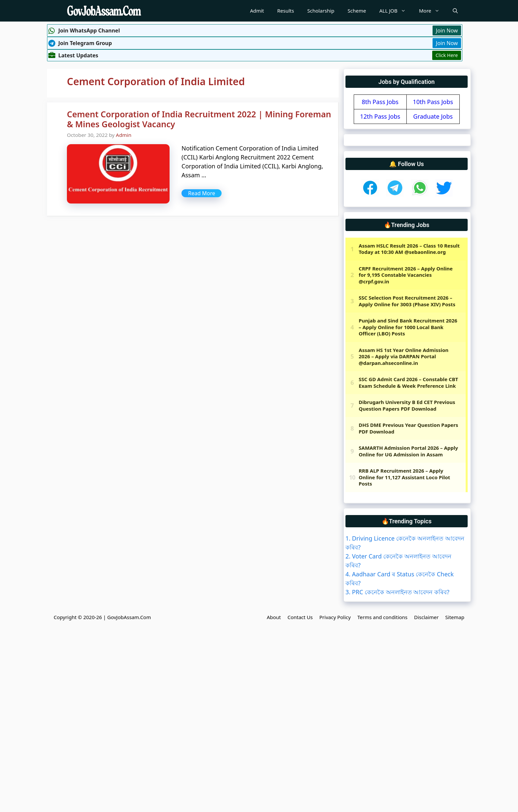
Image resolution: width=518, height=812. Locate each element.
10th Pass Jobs (433, 102)
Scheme (357, 11)
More (433, 11)
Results (286, 11)
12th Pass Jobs (380, 116)
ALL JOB (396, 11)
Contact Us (300, 617)
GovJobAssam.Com (129, 617)
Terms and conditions (382, 617)
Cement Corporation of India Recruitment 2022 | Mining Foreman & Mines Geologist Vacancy (199, 119)
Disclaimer (426, 617)
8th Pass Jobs (380, 102)
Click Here (447, 55)
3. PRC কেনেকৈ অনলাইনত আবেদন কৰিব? (397, 592)
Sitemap (455, 617)
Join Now (447, 30)
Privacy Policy (335, 617)
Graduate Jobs (433, 116)
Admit (257, 11)
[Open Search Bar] (455, 11)
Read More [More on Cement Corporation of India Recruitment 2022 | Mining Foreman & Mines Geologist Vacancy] (202, 193)
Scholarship (321, 11)
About (274, 617)
